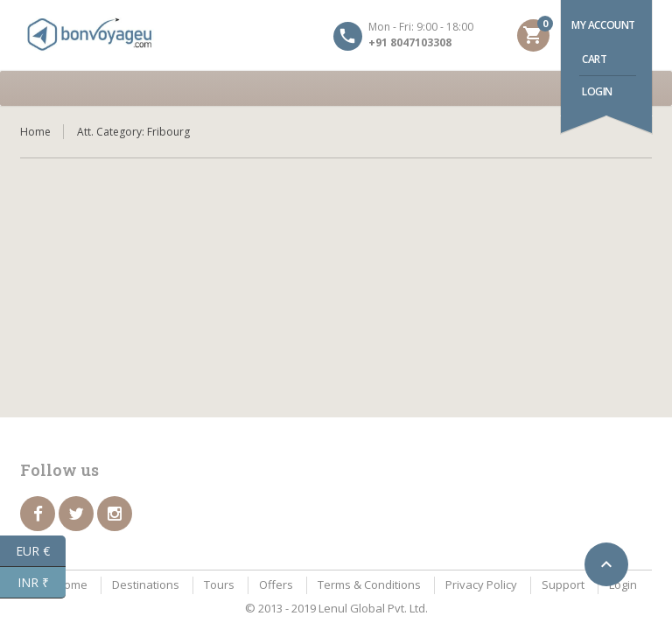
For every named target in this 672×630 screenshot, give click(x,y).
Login (597, 91)
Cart (594, 59)
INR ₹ (42, 583)
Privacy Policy (481, 584)
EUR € (41, 551)
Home (35, 132)
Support (563, 584)
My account (603, 25)
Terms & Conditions (369, 584)
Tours (219, 584)
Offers (276, 584)
